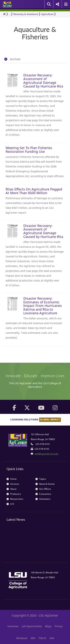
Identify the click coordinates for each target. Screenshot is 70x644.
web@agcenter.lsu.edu (46, 454)
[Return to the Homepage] (4, 14)
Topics (41, 479)
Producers (14, 494)
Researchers (15, 499)
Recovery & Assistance (26, 14)
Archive (15, 59)
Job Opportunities (32, 626)
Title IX (42, 638)
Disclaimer (22, 638)
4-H (10, 504)
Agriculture (47, 14)
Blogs (48, 626)
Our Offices (43, 489)
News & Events (45, 484)
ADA (52, 638)
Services (13, 484)
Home (12, 479)
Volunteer (13, 626)
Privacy (59, 626)
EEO (33, 638)
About (11, 489)
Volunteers (43, 499)
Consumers (43, 494)
